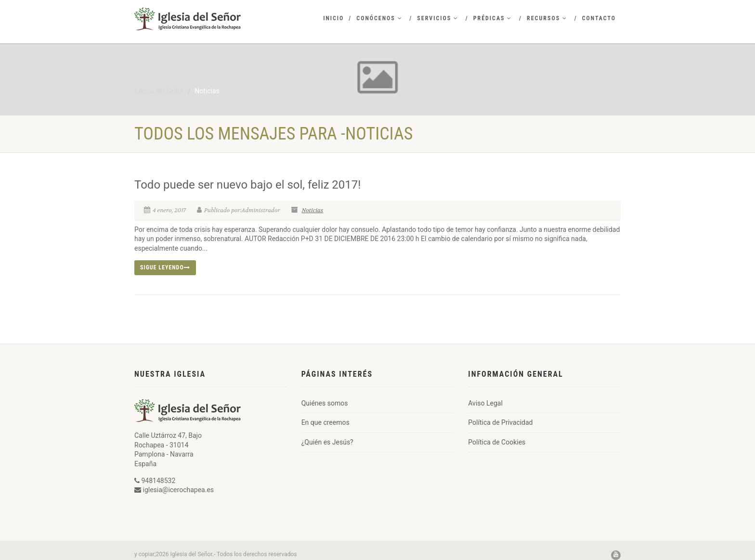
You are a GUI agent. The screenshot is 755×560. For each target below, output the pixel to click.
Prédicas (493, 18)
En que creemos (325, 422)
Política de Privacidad (500, 422)
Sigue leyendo (165, 267)
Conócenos (379, 18)
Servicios (438, 18)
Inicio (333, 18)
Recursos (547, 18)
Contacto (599, 18)
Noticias (313, 210)
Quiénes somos (325, 403)
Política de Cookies (497, 442)
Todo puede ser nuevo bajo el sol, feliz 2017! (248, 185)
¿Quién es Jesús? (327, 442)
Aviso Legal (485, 403)
